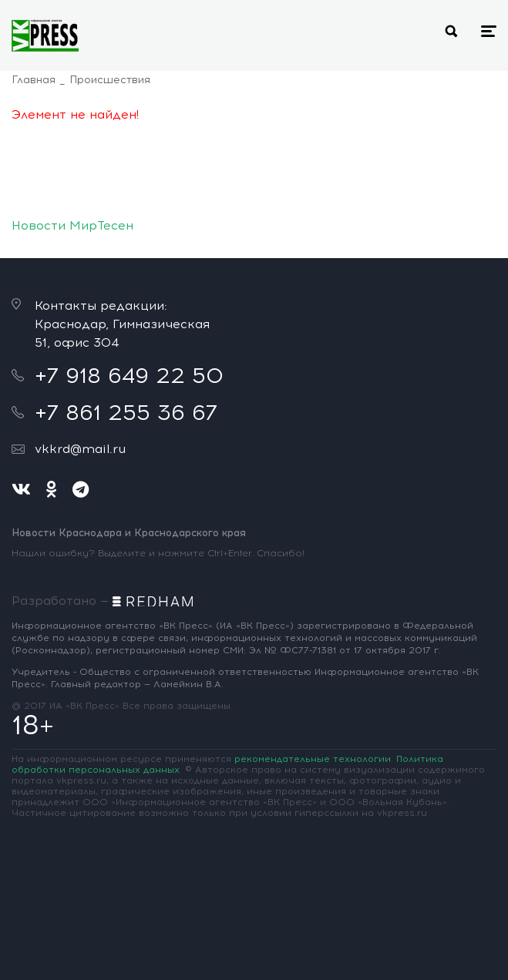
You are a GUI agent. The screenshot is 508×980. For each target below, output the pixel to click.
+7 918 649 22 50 (129, 375)
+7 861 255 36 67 (126, 412)
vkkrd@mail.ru (80, 449)
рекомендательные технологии (313, 759)
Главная (34, 80)
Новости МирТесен (72, 225)
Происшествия (110, 80)
